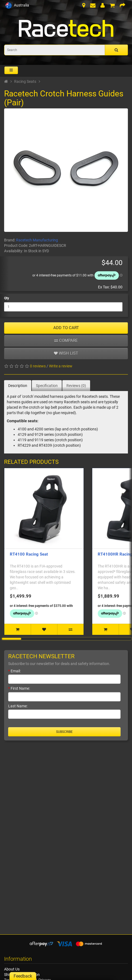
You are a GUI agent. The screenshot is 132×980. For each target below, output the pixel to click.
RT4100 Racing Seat (29, 554)
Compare (66, 341)
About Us (12, 969)
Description (18, 386)
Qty (7, 298)
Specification (47, 386)
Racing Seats (25, 81)
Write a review (61, 366)
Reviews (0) (76, 386)
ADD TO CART (66, 328)
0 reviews (38, 366)
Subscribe (64, 732)
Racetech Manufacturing (37, 240)
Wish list (66, 353)
